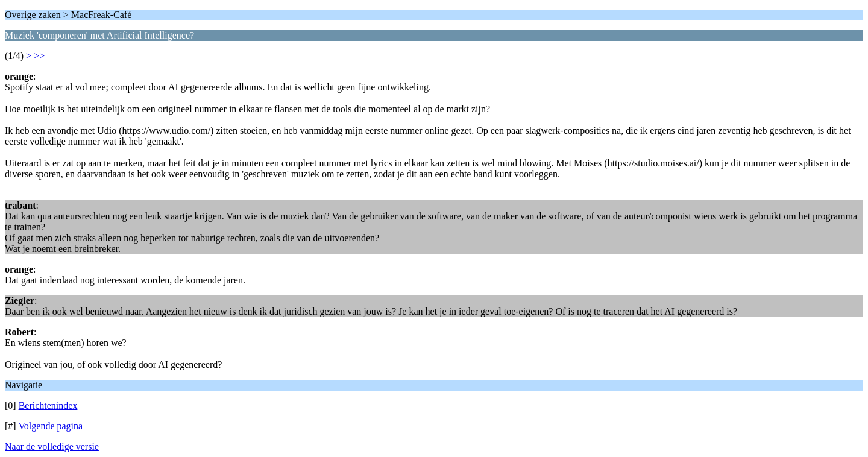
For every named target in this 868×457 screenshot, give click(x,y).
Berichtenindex (48, 405)
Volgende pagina (50, 426)
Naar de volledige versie (52, 446)
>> (39, 56)
